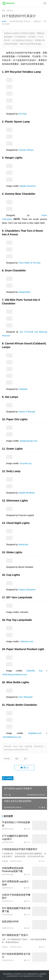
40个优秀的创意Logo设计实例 (15, 883)
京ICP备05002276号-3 (27, 976)
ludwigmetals (24, 292)
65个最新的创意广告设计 (15, 935)
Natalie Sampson (28, 186)
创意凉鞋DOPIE (10, 922)
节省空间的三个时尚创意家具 (16, 824)
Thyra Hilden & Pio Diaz (29, 263)
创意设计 (5, 947)
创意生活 (37, 21)
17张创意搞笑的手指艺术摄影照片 (20, 849)
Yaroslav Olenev (26, 150)
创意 (17, 759)
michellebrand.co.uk (12, 737)
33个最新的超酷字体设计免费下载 (16, 910)
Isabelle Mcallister (27, 493)
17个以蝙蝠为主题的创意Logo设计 (15, 837)
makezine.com (27, 641)
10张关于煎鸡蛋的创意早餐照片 (16, 896)
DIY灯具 (7, 759)
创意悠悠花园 (32, 974)
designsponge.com (29, 441)
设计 (25, 759)
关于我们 (40, 976)
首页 (4, 10)
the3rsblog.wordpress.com (15, 674)
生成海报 (7, 778)
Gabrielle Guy (35, 671)
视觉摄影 (5, 861)
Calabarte (23, 389)
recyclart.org (26, 463)
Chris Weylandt (25, 697)
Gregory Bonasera (27, 590)
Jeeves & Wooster (27, 412)
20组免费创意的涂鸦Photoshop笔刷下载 (13, 870)
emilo (4, 21)
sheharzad (23, 545)
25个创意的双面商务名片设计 (16, 955)
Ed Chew (23, 114)
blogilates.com (35, 733)
